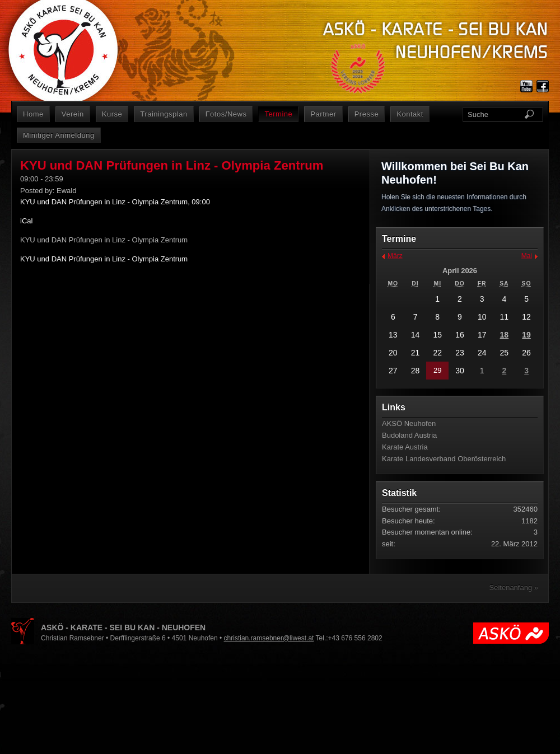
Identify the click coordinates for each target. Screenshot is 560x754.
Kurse (112, 114)
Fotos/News (226, 114)
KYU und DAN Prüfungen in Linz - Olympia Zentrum (104, 259)
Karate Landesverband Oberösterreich (444, 459)
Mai (527, 256)
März (395, 256)
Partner (323, 114)
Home (33, 114)
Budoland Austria (409, 435)
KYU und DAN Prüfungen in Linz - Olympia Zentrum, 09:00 (115, 202)
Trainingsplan (164, 114)
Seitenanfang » (514, 587)
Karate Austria (405, 447)
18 (505, 335)
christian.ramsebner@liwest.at (269, 638)
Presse (367, 114)
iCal (26, 221)
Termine (278, 114)
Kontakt (410, 114)
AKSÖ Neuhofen (409, 423)
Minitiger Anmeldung (59, 135)
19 (526, 335)
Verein (73, 114)
